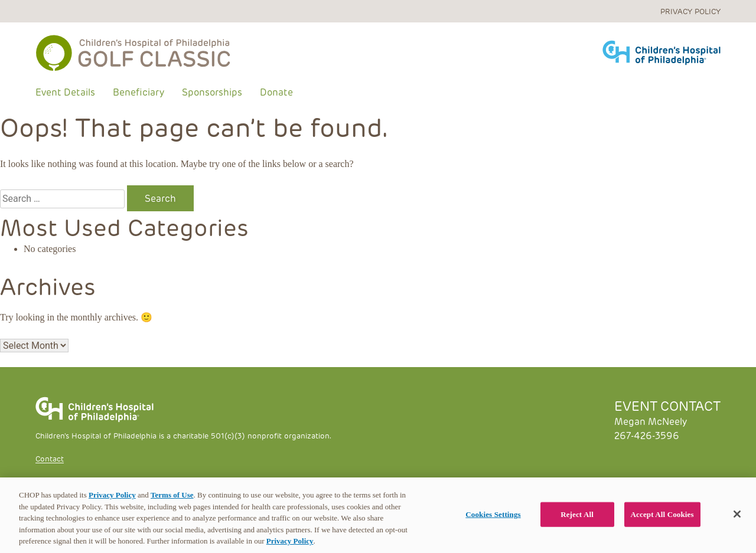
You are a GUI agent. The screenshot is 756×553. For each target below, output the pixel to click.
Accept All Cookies (662, 514)
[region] (378, 515)
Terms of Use (172, 495)
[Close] (737, 514)
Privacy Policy (690, 11)
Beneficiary (139, 92)
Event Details (65, 92)
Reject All (577, 514)
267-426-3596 (647, 435)
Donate (276, 92)
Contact (50, 458)
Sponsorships (212, 92)
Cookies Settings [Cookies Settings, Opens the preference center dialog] (493, 514)
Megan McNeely (651, 421)
